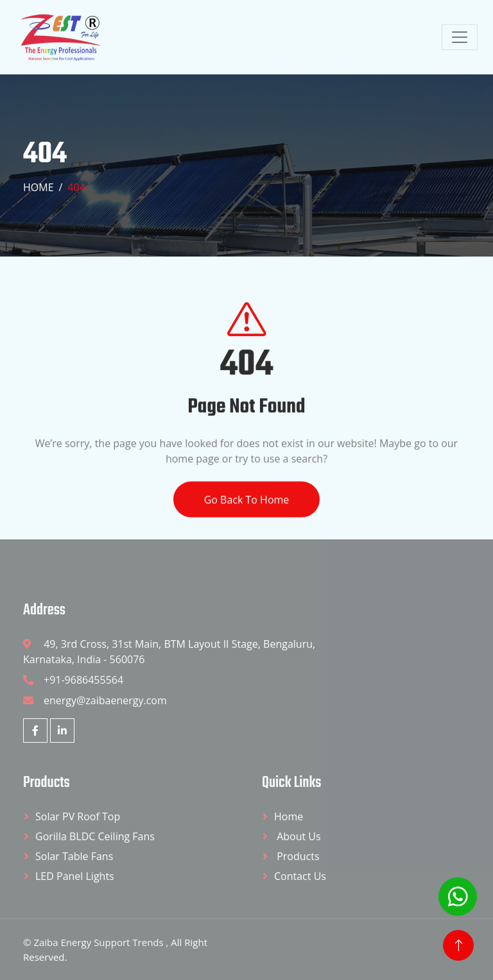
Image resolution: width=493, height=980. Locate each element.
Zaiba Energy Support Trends (99, 942)
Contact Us (300, 876)
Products (297, 856)
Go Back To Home (247, 512)
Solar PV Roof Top (78, 816)
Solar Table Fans (74, 856)
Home (39, 187)
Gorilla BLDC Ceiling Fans (95, 836)
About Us (298, 836)
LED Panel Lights (75, 876)
